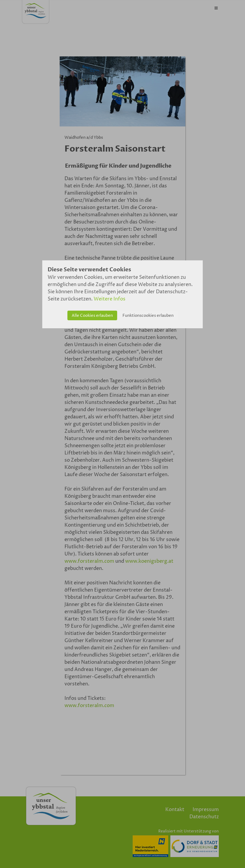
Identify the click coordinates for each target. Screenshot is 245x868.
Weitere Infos (110, 299)
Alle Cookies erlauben (92, 316)
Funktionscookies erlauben (148, 316)
